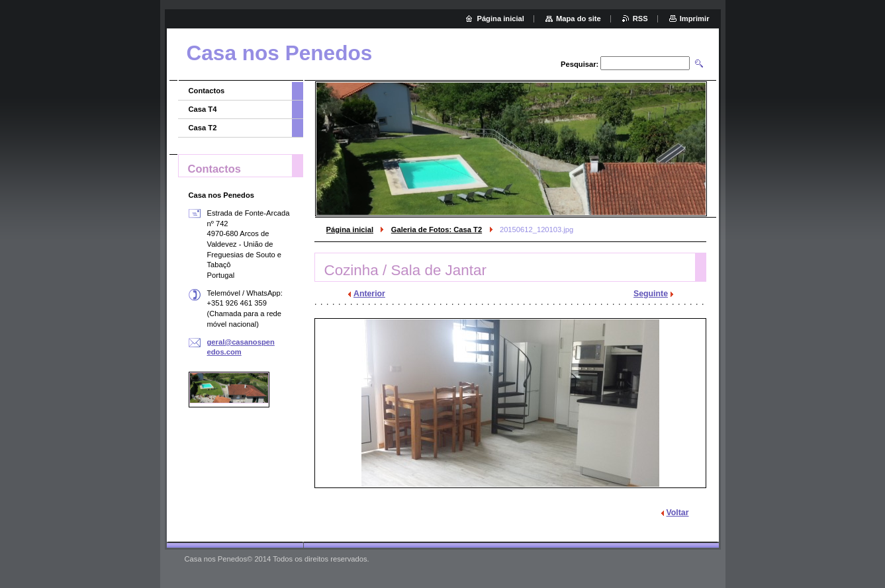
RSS (640, 19)
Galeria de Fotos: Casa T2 (437, 230)
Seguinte (651, 294)
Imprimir (695, 19)
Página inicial (350, 230)
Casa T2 (203, 128)
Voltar (678, 513)
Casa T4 (203, 109)
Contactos (207, 91)
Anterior (369, 294)
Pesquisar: (580, 64)
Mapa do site (579, 19)
